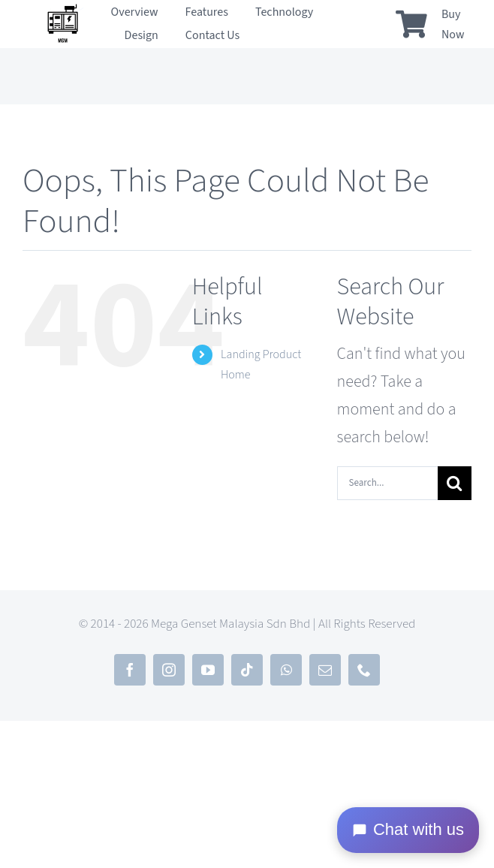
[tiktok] (247, 670)
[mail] (325, 670)
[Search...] (387, 483)
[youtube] (208, 670)
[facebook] (130, 670)
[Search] (455, 483)
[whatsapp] (286, 670)
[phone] (364, 670)
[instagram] (169, 670)
